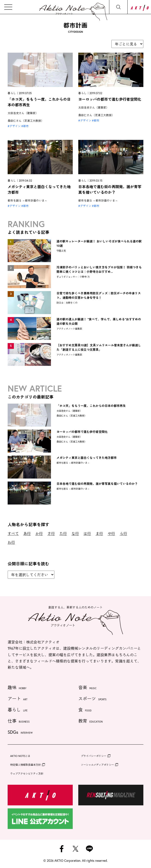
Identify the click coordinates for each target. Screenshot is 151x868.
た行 (63, 533)
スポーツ (92, 699)
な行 (75, 533)
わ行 (11, 542)
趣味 (17, 688)
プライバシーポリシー (94, 756)
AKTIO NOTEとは (20, 756)
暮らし (18, 710)
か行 (39, 533)
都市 (26, 126)
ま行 (99, 533)
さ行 (51, 533)
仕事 (19, 721)
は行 (87, 533)
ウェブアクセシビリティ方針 (27, 773)
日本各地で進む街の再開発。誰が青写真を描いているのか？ (97, 484)
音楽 (87, 688)
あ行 (27, 533)
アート (17, 699)
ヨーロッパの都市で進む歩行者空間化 (110, 99)
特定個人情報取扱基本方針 (25, 765)
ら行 (123, 533)
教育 (90, 721)
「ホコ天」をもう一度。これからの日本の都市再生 (91, 406)
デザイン (15, 126)
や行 (111, 533)
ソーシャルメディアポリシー (97, 765)
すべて (13, 533)
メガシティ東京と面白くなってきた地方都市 (87, 458)
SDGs (20, 732)
